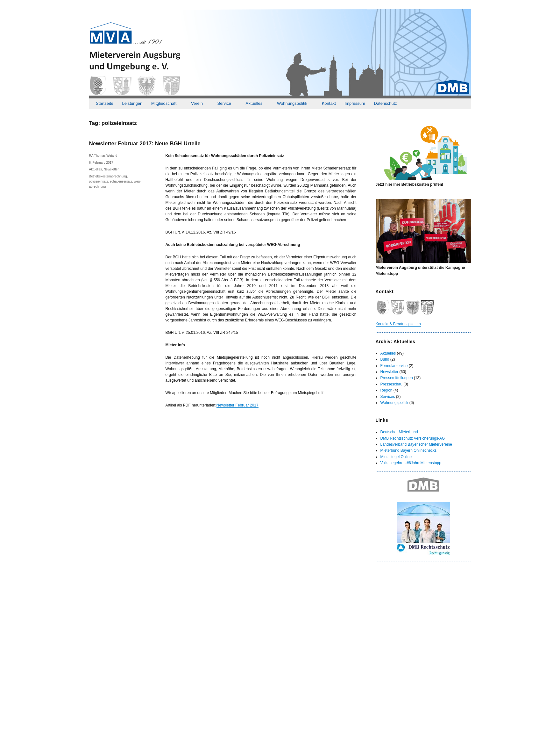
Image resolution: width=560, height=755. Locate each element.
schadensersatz (121, 181)
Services (388, 397)
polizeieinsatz (99, 181)
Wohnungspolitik (292, 103)
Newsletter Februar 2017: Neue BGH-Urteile (145, 144)
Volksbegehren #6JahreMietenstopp (411, 463)
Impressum (355, 103)
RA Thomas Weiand (103, 156)
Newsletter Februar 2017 (237, 405)
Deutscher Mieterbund (399, 432)
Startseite (105, 103)
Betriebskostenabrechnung (108, 176)
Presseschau (391, 384)
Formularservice (394, 366)
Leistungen (132, 103)
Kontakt (329, 103)
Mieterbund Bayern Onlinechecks (409, 450)
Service (224, 103)
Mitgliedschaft (164, 103)
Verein (197, 103)
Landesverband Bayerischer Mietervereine (416, 444)
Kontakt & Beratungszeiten (398, 324)
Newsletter (111, 169)
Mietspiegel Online (396, 457)
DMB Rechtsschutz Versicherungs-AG (413, 438)
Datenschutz (386, 103)
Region (386, 390)
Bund (385, 359)
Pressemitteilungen (397, 378)
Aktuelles (254, 103)
